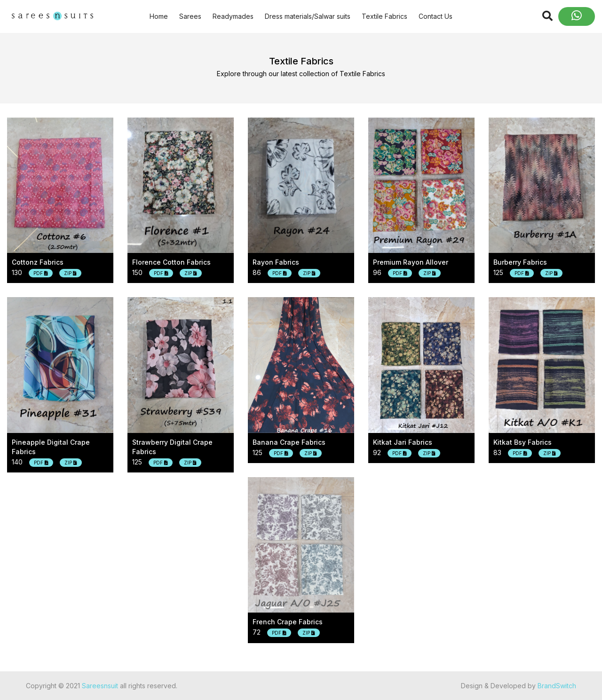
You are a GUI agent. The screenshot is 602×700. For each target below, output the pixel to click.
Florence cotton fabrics (171, 262)
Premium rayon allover (411, 262)
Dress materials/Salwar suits (308, 16)
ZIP (70, 273)
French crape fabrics (288, 622)
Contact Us (436, 16)
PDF (41, 273)
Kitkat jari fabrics (403, 442)
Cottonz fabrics (38, 262)
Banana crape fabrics (289, 442)
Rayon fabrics (276, 262)
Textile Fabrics (384, 16)
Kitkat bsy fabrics (523, 442)
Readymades (233, 16)
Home (159, 16)
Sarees (190, 16)
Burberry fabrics (520, 262)
